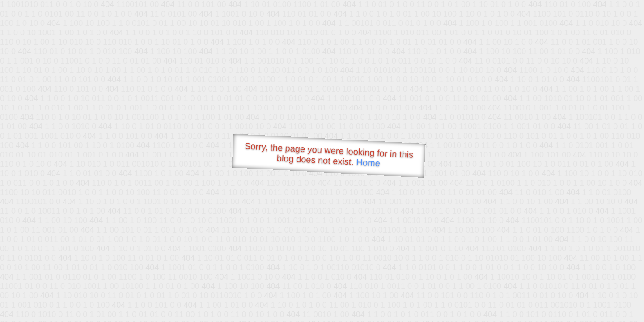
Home (368, 163)
